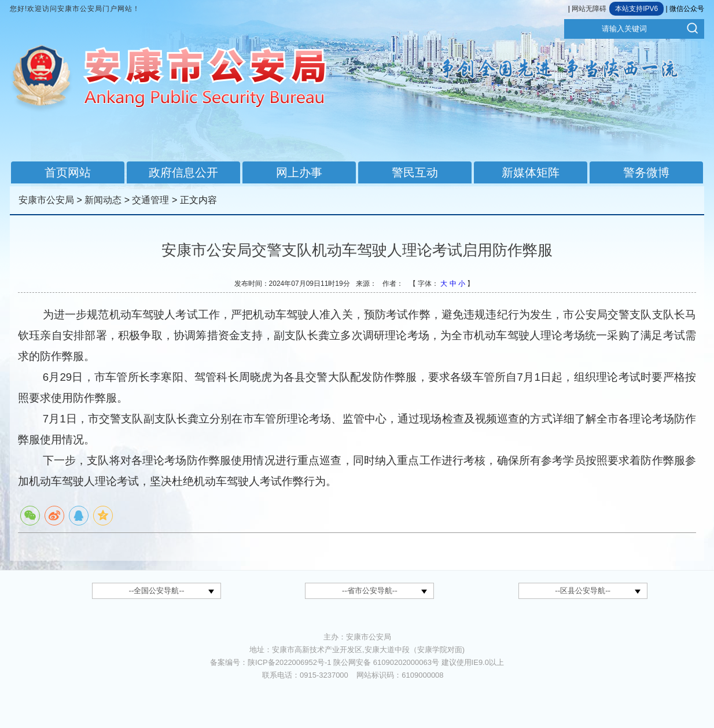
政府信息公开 (183, 172)
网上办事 (299, 172)
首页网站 (68, 172)
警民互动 (415, 172)
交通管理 (150, 200)
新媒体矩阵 (531, 172)
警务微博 (646, 172)
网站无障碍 (589, 9)
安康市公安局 (46, 200)
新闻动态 (103, 200)
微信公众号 (687, 9)
